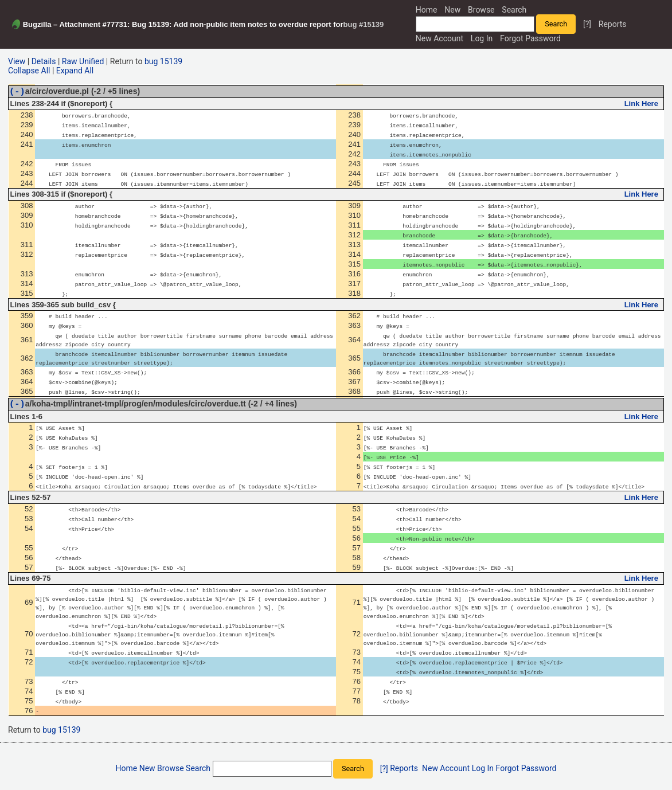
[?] (587, 24)
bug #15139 (364, 24)
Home (427, 10)
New (452, 10)
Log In (482, 38)
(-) (17, 93)
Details (44, 61)
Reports (613, 24)
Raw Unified (83, 61)
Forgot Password (530, 38)
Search (514, 10)
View (17, 61)
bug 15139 (163, 61)
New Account (439, 38)
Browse (481, 10)
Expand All (75, 71)
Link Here (641, 105)
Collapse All (29, 71)
